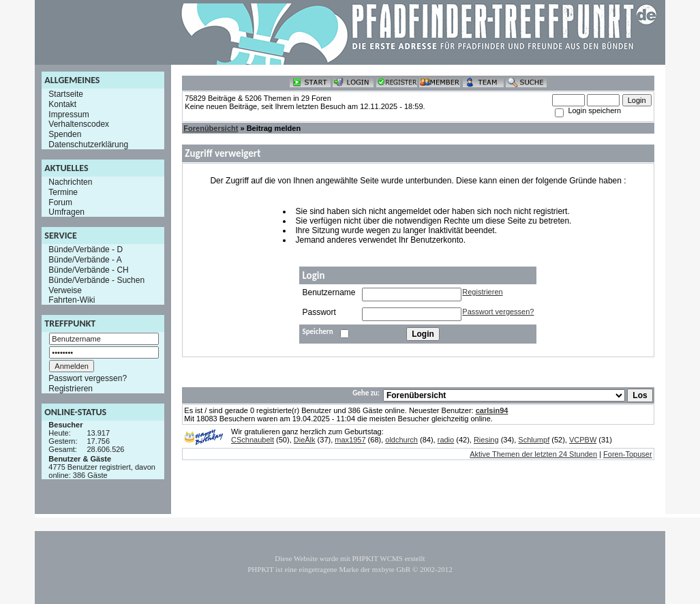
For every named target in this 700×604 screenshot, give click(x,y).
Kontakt (62, 104)
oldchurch (401, 440)
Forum (60, 202)
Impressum (69, 114)
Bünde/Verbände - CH (88, 270)
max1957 (350, 440)
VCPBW (583, 440)
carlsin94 (492, 410)
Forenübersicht (211, 128)
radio (446, 440)
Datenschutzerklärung (88, 145)
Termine (63, 192)
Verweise (65, 290)
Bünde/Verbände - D (86, 250)
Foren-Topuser (628, 454)
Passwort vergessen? (88, 378)
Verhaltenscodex (79, 124)
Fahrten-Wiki (72, 300)
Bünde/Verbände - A (85, 260)
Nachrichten (70, 182)
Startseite (66, 94)
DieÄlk (305, 440)
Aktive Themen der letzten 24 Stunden (533, 454)
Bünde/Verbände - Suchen (96, 280)
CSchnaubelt (253, 440)
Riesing (486, 440)
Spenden (65, 134)
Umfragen (66, 212)
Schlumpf (534, 440)
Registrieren (71, 389)
